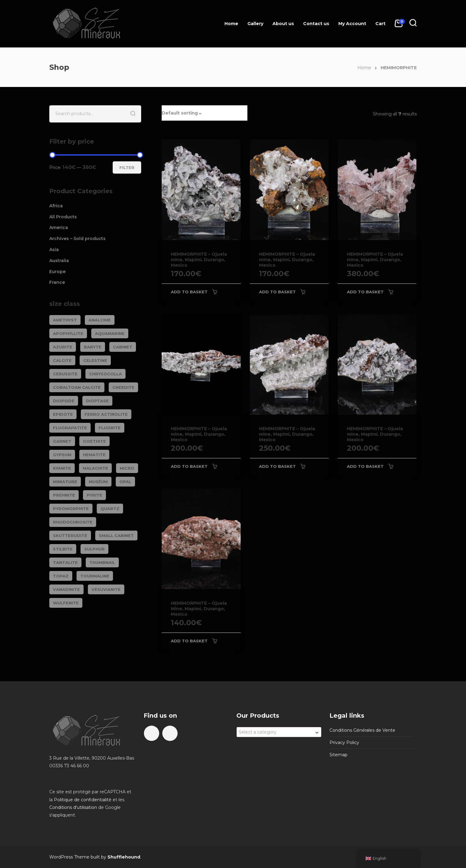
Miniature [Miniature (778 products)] (65, 482)
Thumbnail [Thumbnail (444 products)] (102, 562)
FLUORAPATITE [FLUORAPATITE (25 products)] (70, 428)
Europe (57, 272)
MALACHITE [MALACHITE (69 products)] (95, 468)
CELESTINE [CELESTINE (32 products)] (95, 360)
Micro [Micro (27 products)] (127, 468)
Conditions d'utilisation (73, 807)
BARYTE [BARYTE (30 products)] (93, 347)
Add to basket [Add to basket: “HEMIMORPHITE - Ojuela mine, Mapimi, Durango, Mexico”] (189, 292)
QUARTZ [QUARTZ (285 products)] (110, 509)
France (57, 282)
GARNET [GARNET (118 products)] (62, 441)
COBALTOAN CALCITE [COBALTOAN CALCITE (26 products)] (77, 387)
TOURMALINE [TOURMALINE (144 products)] (95, 576)
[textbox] (279, 732)
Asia (54, 250)
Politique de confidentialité (83, 800)
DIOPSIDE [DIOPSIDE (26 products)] (64, 401)
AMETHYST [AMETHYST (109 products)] (65, 320)
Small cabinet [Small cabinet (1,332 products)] (116, 535)
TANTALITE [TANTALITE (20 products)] (65, 562)
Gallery (255, 24)
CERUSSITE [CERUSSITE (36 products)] (65, 374)
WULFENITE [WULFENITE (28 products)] (66, 603)
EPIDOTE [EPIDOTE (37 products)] (63, 414)
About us (283, 24)
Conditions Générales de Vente (362, 730)
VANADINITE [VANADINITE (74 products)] (66, 589)
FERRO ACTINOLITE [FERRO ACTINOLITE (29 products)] (106, 414)
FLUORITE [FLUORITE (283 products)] (110, 428)
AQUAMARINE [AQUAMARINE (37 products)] (110, 333)
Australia (59, 261)
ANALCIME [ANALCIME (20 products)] (100, 320)
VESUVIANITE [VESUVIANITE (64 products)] (106, 589)
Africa (56, 206)
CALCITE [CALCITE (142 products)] (62, 360)
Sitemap (338, 755)
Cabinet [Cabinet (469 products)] (123, 347)
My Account (352, 24)
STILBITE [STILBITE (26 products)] (63, 549)
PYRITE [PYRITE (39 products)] (94, 495)
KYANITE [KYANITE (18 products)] (62, 468)
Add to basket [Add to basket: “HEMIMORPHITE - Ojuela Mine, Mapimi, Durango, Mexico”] (189, 641)
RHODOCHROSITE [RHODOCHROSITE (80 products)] (73, 522)
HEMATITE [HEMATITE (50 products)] (94, 455)
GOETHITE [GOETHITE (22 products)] (94, 441)
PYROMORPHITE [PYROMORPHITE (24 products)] (71, 509)
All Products (63, 217)
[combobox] (279, 732)
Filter (127, 167)
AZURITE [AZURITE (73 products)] (63, 347)
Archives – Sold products (77, 239)
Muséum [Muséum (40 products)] (98, 482)
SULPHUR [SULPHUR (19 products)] (94, 549)
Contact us (316, 24)
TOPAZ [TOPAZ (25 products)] (61, 576)
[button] (205, 113)
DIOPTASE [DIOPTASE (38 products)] (97, 401)
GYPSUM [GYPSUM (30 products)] (62, 455)
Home (231, 24)
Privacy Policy (344, 742)
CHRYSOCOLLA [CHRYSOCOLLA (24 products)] (105, 374)
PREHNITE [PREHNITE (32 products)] (64, 495)
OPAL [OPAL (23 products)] (125, 482)
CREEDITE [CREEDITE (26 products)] (123, 387)
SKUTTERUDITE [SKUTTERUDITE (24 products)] (70, 535)
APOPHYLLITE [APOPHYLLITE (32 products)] (68, 333)
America (59, 227)
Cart (380, 24)
